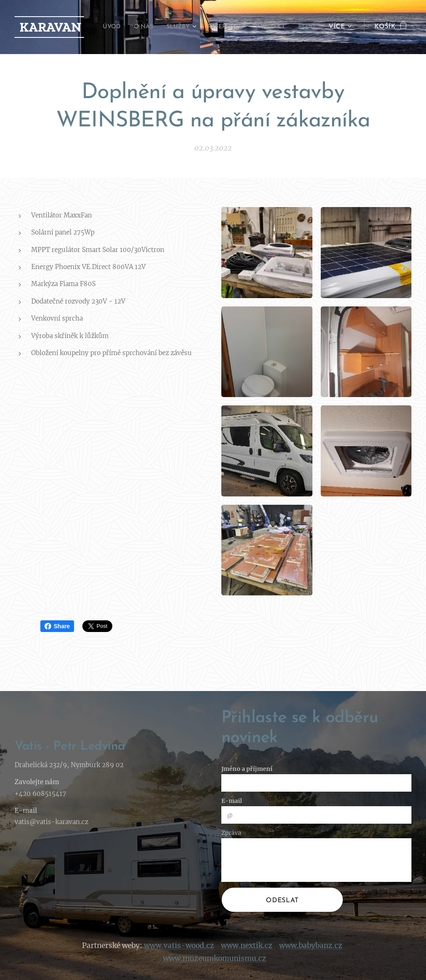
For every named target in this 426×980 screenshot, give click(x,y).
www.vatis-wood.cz (179, 945)
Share (57, 626)
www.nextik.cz (247, 945)
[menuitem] (127, 27)
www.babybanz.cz (311, 945)
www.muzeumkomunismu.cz (215, 958)
